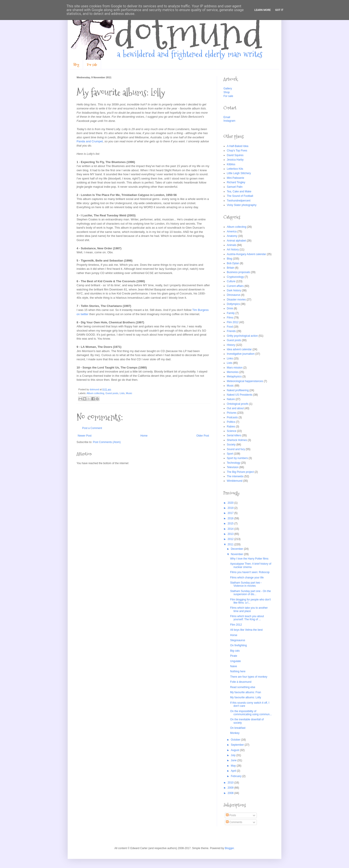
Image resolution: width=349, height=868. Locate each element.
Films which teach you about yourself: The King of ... (247, 618)
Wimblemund (235, 481)
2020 (231, 503)
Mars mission (235, 368)
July (234, 755)
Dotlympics (233, 304)
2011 (231, 544)
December (237, 549)
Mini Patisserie (235, 178)
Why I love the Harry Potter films (249, 559)
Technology (234, 463)
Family (231, 313)
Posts (231, 815)
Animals (232, 245)
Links (230, 358)
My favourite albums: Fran (246, 692)
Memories (233, 372)
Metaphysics (234, 377)
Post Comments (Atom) (107, 442)
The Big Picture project (240, 472)
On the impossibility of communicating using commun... (251, 713)
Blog (76, 65)
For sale (92, 65)
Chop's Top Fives (237, 151)
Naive (234, 666)
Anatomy (232, 236)
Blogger (229, 848)
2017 (231, 513)
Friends (231, 331)
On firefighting (238, 645)
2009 (231, 788)
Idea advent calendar (239, 349)
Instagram (229, 121)
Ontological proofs (238, 404)
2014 (231, 529)
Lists (122, 393)
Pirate (234, 656)
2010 (231, 783)
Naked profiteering (238, 390)
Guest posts (112, 393)
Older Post (203, 436)
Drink (230, 308)
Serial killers (234, 435)
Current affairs (235, 286)
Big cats (235, 651)
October (236, 740)
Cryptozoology (235, 277)
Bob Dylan (233, 263)
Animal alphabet (236, 241)
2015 (231, 524)
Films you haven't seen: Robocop (250, 572)
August (235, 750)
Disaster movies (236, 300)
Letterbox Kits (235, 169)
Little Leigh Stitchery (239, 173)
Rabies (231, 427)
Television (233, 467)
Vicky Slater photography (242, 205)
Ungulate (235, 661)
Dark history (234, 290)
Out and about (235, 408)
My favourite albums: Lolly (246, 697)
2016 (231, 518)
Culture (231, 281)
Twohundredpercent (239, 201)
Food (230, 327)
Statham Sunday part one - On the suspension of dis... (251, 593)
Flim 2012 (233, 322)
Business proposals (238, 272)
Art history (233, 250)
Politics (231, 422)
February (236, 776)
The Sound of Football (240, 196)
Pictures (232, 413)
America (232, 232)
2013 (231, 534)
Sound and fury (236, 449)
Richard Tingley (236, 182)
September (238, 745)
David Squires (235, 155)
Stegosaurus (238, 640)
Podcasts (232, 417)
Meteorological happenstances (245, 381)
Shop (227, 92)
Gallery (228, 89)
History (231, 345)
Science (232, 431)
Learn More (263, 10)
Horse (234, 635)
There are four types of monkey (249, 677)
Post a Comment (92, 428)
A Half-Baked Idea (238, 146)
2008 (231, 793)
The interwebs (235, 476)
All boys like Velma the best (246, 630)
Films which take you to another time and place (249, 609)
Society (231, 445)
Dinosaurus (234, 295)
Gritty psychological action (242, 336)
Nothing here (238, 671)
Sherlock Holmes (237, 440)
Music (129, 393)
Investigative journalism (241, 354)
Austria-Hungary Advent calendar (246, 254)
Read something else (243, 687)
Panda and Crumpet (90, 141)
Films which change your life (247, 578)
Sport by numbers (237, 458)
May (234, 766)
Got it (279, 10)
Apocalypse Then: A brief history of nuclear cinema (251, 565)
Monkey (235, 733)
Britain (231, 268)
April (234, 771)
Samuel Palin (235, 187)
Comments (234, 822)
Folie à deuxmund (241, 682)
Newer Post (85, 436)
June (234, 760)
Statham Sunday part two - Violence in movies (246, 584)
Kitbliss (231, 164)
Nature (231, 399)
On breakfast (238, 728)
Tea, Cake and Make (239, 191)
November (237, 554)
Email (227, 117)
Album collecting (95, 393)
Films (230, 318)
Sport (230, 454)
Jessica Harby (235, 160)
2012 (231, 539)
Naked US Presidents (240, 395)
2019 (231, 508)
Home (144, 436)
